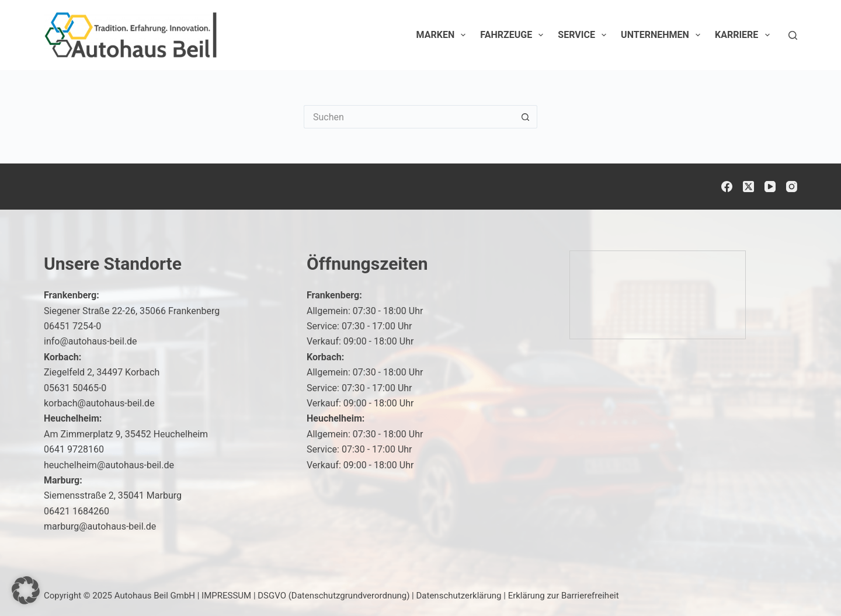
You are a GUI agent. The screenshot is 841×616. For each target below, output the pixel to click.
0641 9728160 (74, 449)
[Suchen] (793, 35)
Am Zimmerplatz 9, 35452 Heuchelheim (126, 434)
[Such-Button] (526, 117)
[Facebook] (727, 187)
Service (584, 35)
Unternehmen (663, 35)
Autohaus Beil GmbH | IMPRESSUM (183, 596)
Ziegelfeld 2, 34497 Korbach (102, 372)
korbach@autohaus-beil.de (99, 403)
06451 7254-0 (72, 326)
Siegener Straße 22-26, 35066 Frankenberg (132, 311)
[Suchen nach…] (409, 117)
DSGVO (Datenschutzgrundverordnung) (333, 596)
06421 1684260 (77, 511)
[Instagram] (792, 187)
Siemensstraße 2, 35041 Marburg (113, 495)
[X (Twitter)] (748, 187)
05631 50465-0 (75, 388)
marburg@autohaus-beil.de (100, 526)
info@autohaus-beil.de (91, 341)
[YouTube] (770, 187)
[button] (26, 590)
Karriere (745, 35)
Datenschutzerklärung (459, 596)
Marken (444, 35)
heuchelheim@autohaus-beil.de (109, 465)
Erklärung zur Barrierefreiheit (564, 596)
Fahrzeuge (514, 35)
